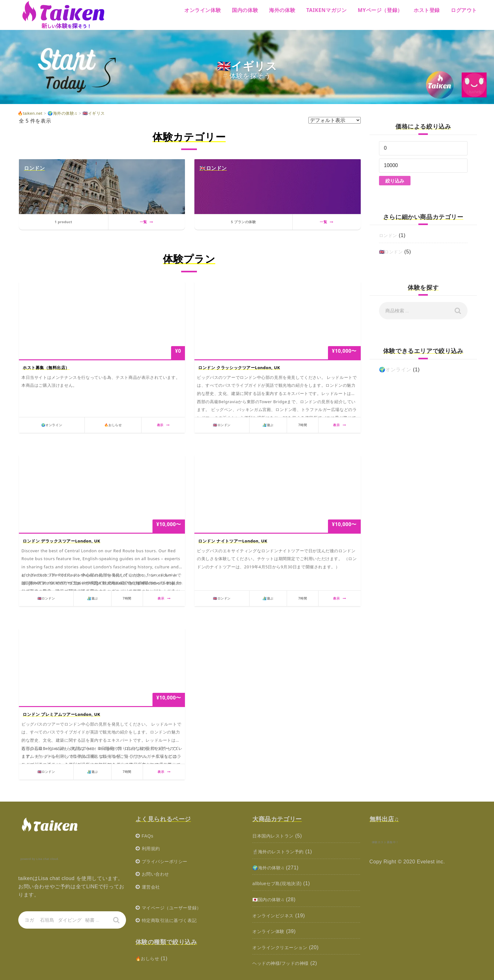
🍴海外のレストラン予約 (282, 852)
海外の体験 (282, 10)
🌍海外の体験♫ (271, 868)
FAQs (148, 836)
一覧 (147, 222)
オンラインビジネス (276, 916)
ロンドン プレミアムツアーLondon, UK (62, 714)
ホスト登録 (427, 10)
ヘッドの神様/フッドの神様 (284, 963)
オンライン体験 (203, 10)
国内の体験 (245, 10)
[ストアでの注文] (335, 120)
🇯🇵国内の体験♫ (271, 899)
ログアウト (464, 10)
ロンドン (389, 235)
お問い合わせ (158, 874)
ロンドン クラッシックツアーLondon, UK (239, 368)
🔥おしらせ (149, 958)
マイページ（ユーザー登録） (176, 908)
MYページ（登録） (380, 10)
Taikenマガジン (326, 10)
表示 (163, 425)
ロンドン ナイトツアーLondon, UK (233, 541)
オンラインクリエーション (284, 947)
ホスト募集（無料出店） (46, 368)
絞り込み (395, 181)
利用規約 (152, 848)
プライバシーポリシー (168, 861)
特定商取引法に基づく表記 (173, 920)
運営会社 (152, 887)
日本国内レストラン (276, 836)
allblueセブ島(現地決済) (281, 883)
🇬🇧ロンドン (393, 252)
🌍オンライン (395, 370)
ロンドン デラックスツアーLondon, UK (62, 541)
